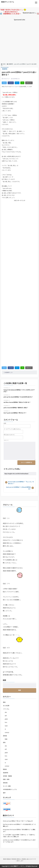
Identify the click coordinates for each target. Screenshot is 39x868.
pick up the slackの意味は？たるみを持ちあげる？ (18, 397)
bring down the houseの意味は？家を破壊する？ (17, 829)
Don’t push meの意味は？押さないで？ (15, 413)
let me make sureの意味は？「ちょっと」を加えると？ (21, 483)
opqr (6, 726)
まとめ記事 (6, 706)
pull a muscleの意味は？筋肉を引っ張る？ (16, 408)
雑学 (4, 793)
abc (6, 712)
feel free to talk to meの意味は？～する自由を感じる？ (19, 824)
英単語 (5, 736)
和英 (6, 739)
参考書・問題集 (7, 776)
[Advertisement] (19, 40)
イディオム (6, 709)
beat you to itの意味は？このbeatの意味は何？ (19, 488)
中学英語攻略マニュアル (10, 789)
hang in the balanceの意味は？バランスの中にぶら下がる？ (19, 391)
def (6, 716)
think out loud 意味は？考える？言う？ (14, 821)
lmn (6, 722)
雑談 (4, 702)
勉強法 (5, 769)
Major (9, 842)
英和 (4, 742)
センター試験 (7, 786)
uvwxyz (7, 732)
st (5, 729)
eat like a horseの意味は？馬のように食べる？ (17, 402)
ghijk (6, 719)
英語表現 (7, 372)
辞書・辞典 (6, 779)
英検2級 (5, 783)
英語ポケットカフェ (8, 2)
